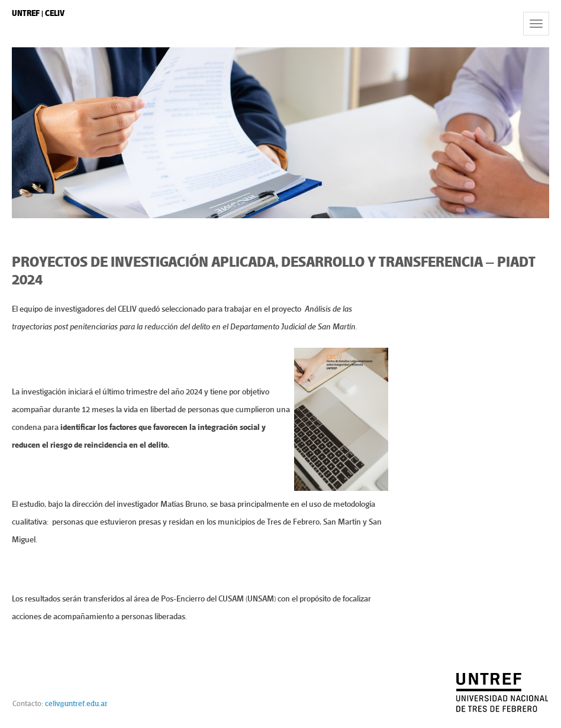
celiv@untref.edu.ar (76, 703)
